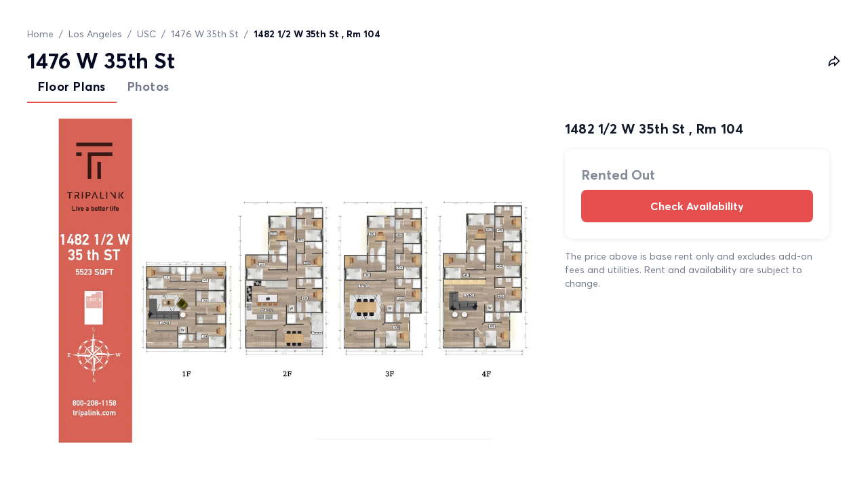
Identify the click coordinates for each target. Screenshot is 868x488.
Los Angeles (95, 34)
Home (40, 34)
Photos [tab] (149, 86)
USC (146, 34)
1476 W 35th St (205, 34)
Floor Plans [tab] (72, 86)
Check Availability (697, 206)
